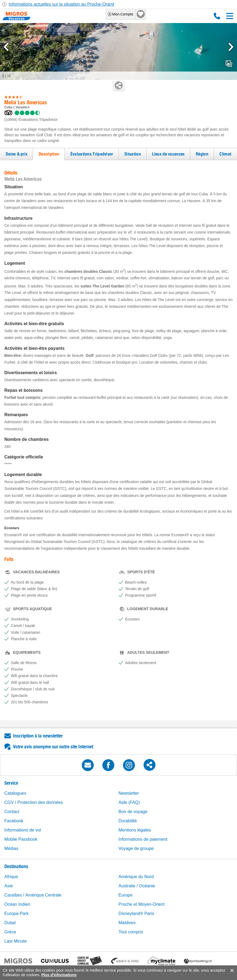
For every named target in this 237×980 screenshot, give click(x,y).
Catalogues (15, 793)
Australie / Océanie (137, 886)
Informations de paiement (143, 839)
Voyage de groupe (136, 848)
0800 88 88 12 (217, 16)
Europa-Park (17, 913)
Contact (12, 812)
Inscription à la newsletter (38, 736)
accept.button (231, 971)
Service (11, 783)
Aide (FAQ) (129, 802)
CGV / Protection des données (34, 802)
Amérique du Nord (136, 877)
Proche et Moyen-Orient (142, 904)
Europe (126, 895)
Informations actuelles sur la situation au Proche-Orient (61, 4)
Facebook (14, 821)
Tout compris (131, 932)
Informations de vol (23, 830)
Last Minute (16, 941)
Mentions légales (135, 830)
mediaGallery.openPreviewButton (229, 64)
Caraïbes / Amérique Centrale (33, 895)
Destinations (16, 866)
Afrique (11, 877)
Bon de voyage (133, 812)
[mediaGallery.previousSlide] (6, 47)
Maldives (127, 923)
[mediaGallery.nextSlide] (231, 47)
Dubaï (10, 923)
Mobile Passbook (21, 839)
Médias (11, 848)
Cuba (8, 107)
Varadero (22, 107)
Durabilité (128, 821)
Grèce (10, 932)
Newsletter (129, 793)
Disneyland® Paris (137, 913)
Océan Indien (17, 904)
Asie (9, 886)
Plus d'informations (59, 975)
